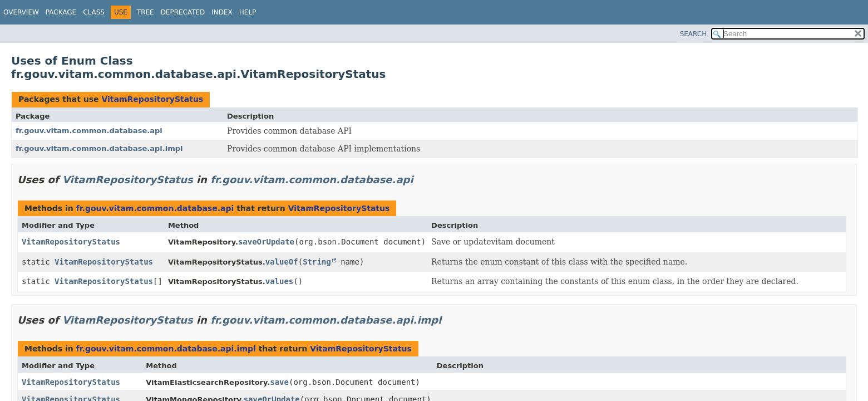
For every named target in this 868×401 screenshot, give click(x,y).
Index (222, 12)
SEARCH (694, 34)
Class (94, 12)
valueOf (282, 262)
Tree (146, 12)
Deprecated (183, 12)
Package (61, 12)
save (279, 382)
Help (248, 12)
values (280, 281)
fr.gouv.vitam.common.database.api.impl (99, 148)
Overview (21, 12)
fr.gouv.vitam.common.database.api (89, 131)
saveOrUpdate (266, 242)
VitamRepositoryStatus (152, 99)
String (317, 262)
